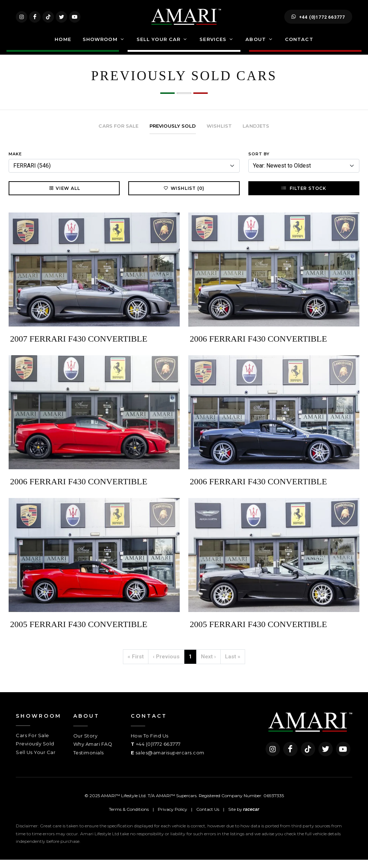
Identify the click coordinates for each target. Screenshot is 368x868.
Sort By (259, 162)
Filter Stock (304, 196)
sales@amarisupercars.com (170, 761)
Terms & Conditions (129, 817)
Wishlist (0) (184, 196)
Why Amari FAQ (93, 752)
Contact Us (208, 817)
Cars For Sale (33, 744)
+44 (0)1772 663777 (318, 21)
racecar (251, 818)
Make (15, 162)
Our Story (86, 744)
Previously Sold (35, 752)
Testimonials (89, 761)
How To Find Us (150, 744)
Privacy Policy (172, 817)
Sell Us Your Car (36, 760)
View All (64, 196)
